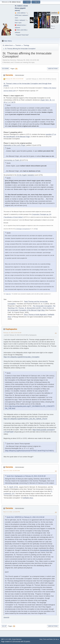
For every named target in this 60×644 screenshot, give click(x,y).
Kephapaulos (11, 329)
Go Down (5, 69)
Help (41, 639)
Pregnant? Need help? (22, 35)
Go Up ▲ (56, 639)
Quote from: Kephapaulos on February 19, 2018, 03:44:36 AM (26, 476)
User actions (53, 69)
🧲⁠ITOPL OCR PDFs (21, 30)
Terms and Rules (48, 639)
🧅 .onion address (20, 13)
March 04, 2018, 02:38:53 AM (12, 471)
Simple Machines (17, 639)
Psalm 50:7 (8, 294)
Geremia (9, 75)
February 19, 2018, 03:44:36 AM (12, 333)
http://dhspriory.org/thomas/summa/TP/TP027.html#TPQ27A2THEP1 (30, 451)
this (37, 229)
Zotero (17, 20)
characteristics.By (46, 550)
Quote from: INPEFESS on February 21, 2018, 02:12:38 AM (25, 517)
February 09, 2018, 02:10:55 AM (14, 79)
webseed (25, 15)
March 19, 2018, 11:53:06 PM (12, 512)
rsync (16, 18)
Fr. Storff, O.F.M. (13, 487)
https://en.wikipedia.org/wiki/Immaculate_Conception (22, 357)
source (6, 617)
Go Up (4, 626)
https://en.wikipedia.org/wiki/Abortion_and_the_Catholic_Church (25, 419)
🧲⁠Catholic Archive (20, 25)
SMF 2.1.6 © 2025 (6, 639)
